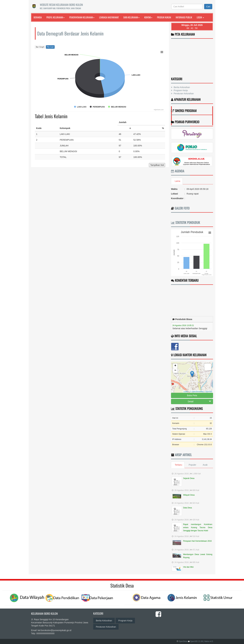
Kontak (148, 17)
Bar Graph (40, 47)
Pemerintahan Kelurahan (82, 17)
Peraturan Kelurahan (183, 93)
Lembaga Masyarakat (109, 17)
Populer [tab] (192, 465)
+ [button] (175, 366)
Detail (199, 401)
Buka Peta (192, 395)
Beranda (38, 17)
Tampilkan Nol (157, 165)
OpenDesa (183, 641)
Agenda (178, 171)
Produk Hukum (164, 17)
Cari (208, 7)
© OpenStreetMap (197, 392)
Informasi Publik (184, 17)
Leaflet (186, 392)
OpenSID (209, 392)
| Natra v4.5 (208, 641)
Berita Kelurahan (181, 87)
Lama (177, 181)
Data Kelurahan (131, 17)
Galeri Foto (182, 208)
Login (200, 17)
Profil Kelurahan (55, 17)
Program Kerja (180, 90)
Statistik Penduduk (185, 222)
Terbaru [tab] (178, 465)
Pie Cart (50, 47)
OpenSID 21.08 (196, 641)
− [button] (175, 371)
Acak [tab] (205, 465)
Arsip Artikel (183, 455)
